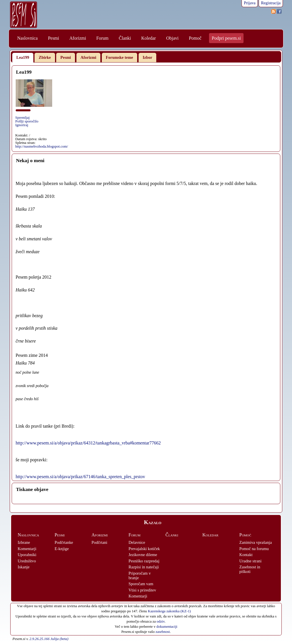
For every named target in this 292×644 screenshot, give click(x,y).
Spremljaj (22, 117)
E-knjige (62, 549)
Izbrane (24, 542)
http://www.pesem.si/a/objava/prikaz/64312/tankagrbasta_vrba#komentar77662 (88, 443)
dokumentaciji (167, 627)
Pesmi (53, 38)
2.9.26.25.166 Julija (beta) (49, 639)
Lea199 (23, 57)
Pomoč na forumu (254, 549)
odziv (161, 621)
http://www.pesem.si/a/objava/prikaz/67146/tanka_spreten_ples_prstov (80, 477)
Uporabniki (27, 555)
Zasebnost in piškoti (250, 569)
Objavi (173, 38)
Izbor (147, 57)
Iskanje (24, 567)
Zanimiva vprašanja (255, 542)
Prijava (250, 3)
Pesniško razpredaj (144, 561)
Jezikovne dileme (143, 555)
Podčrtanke (64, 542)
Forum (103, 38)
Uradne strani (250, 561)
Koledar (149, 38)
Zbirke (45, 57)
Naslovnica (27, 38)
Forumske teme (119, 57)
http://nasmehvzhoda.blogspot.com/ (41, 146)
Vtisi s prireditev (142, 590)
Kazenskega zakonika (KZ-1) (169, 611)
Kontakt (246, 555)
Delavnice (137, 542)
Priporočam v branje (140, 575)
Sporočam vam (141, 584)
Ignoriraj (22, 125)
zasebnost (163, 632)
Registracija (271, 3)
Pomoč (195, 38)
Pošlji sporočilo (27, 121)
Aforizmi (78, 38)
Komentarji (27, 549)
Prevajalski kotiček (144, 549)
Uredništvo (27, 561)
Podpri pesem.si (226, 38)
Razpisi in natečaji (144, 567)
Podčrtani (99, 542)
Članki (125, 38)
